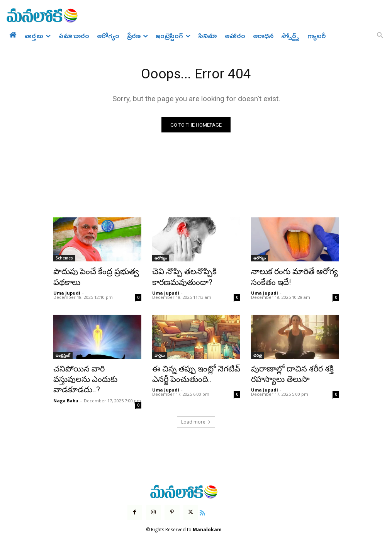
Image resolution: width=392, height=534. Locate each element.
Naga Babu (66, 384)
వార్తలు (160, 353)
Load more (196, 405)
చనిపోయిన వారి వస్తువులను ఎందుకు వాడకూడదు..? (90, 370)
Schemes (64, 260)
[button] (380, 36)
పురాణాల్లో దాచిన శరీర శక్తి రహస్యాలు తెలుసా (284, 370)
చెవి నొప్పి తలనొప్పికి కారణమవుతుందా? (178, 277)
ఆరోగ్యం (161, 260)
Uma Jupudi (67, 291)
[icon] (197, 495)
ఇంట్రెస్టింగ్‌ (63, 353)
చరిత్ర (258, 353)
